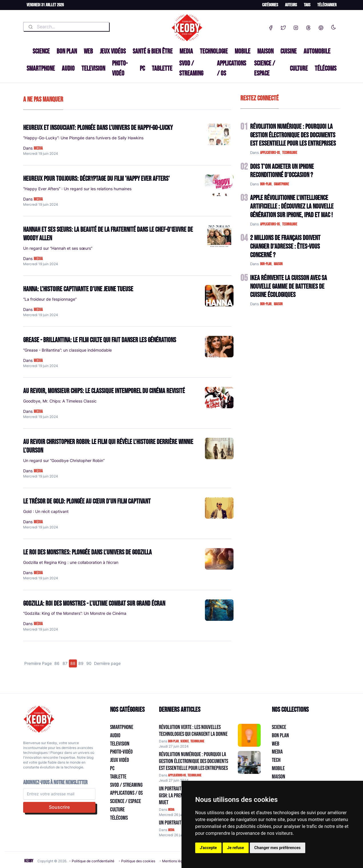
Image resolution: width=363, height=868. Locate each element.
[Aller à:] (249, 735)
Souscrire (59, 807)
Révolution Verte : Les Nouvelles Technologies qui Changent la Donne (193, 731)
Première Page (38, 663)
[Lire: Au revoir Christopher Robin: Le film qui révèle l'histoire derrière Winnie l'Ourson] (219, 448)
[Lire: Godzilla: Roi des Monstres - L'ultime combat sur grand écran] (219, 610)
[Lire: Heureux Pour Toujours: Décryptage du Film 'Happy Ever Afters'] (219, 185)
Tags (307, 5)
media (38, 148)
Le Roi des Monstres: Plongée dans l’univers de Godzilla (87, 552)
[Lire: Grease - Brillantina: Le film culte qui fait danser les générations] (219, 347)
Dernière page (107, 663)
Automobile (317, 51)
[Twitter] (283, 27)
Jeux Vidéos (113, 51)
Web (88, 51)
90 (89, 663)
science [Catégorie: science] (185, 741)
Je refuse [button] (236, 848)
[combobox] (66, 27)
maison (278, 264)
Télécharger (327, 5)
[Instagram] (296, 27)
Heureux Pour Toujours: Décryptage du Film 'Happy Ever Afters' (96, 179)
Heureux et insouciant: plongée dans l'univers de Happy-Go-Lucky (98, 128)
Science (41, 51)
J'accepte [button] (208, 848)
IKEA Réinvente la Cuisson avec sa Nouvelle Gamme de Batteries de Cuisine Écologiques (289, 287)
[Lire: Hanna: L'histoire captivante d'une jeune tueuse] (219, 296)
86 (57, 663)
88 (73, 663)
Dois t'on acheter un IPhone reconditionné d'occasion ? (282, 171)
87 (65, 663)
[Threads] (308, 27)
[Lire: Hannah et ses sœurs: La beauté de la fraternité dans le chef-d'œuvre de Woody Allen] (219, 236)
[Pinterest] (321, 27)
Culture (299, 69)
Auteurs (291, 5)
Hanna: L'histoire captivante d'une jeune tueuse (78, 289)
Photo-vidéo (120, 68)
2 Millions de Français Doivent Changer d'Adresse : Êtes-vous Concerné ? (285, 246)
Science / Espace (265, 68)
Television (93, 69)
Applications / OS (232, 68)
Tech (276, 760)
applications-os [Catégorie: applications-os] (177, 775)
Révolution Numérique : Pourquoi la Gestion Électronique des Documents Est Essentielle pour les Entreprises (293, 135)
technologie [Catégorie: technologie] (197, 741)
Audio (68, 69)
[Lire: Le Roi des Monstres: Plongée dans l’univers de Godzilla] (219, 559)
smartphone (281, 184)
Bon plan (67, 51)
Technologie (214, 51)
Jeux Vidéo (119, 760)
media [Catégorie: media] (171, 810)
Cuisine (289, 51)
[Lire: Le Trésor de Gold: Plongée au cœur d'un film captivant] (219, 508)
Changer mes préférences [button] (278, 848)
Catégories (270, 5)
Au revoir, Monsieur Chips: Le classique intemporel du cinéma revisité (104, 391)
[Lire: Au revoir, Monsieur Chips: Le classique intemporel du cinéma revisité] (219, 398)
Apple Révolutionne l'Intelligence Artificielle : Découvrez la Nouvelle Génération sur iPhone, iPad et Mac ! (292, 206)
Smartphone (41, 69)
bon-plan (266, 184)
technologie (290, 153)
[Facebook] (271, 27)
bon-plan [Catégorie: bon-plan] (173, 741)
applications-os (270, 153)
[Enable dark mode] (334, 26)
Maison (265, 51)
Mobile (243, 51)
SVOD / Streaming (191, 68)
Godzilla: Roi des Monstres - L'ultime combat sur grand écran (94, 604)
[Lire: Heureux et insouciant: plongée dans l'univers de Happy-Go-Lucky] (219, 134)
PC (142, 69)
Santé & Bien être (153, 51)
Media (186, 51)
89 (81, 663)
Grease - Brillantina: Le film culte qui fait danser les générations (100, 340)
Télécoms (326, 69)
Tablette (162, 69)
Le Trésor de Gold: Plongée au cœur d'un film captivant (87, 501)
